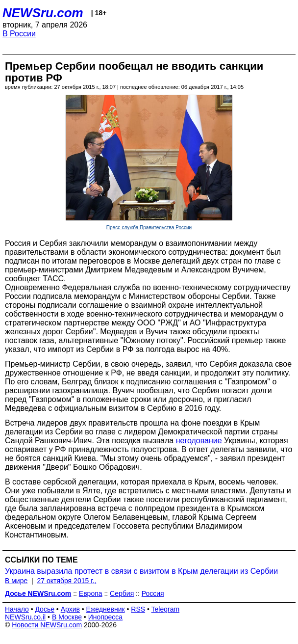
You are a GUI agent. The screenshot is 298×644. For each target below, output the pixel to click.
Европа (91, 593)
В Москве (67, 617)
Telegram (166, 609)
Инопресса (106, 617)
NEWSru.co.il (25, 617)
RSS (138, 609)
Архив (70, 609)
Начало (17, 609)
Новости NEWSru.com (47, 625)
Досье (45, 609)
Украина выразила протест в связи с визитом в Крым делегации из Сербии (141, 571)
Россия (153, 593)
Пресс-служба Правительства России (149, 228)
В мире (16, 581)
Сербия (122, 593)
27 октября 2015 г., (66, 581)
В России (19, 34)
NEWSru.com (43, 13)
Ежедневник (106, 609)
